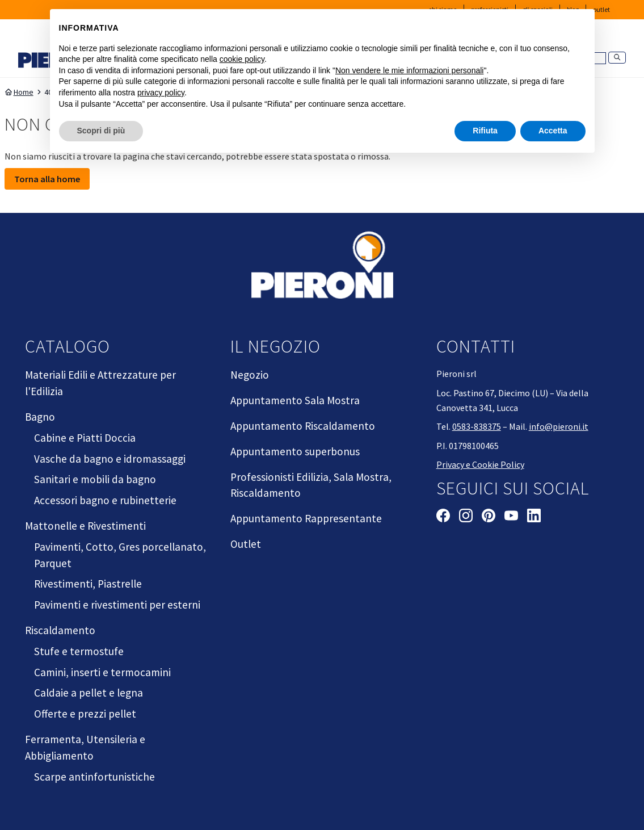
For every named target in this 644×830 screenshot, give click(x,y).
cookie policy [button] (242, 59)
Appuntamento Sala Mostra (295, 400)
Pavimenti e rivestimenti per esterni (117, 605)
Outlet (246, 544)
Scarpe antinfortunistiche (94, 777)
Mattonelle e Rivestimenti (85, 526)
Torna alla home (47, 179)
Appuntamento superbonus (295, 451)
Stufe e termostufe (79, 651)
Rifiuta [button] (485, 131)
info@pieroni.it (559, 426)
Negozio (250, 375)
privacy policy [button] (161, 93)
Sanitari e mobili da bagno (95, 479)
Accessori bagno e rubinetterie (105, 500)
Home (19, 92)
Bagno (40, 417)
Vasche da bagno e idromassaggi (110, 459)
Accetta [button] (553, 131)
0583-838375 (477, 426)
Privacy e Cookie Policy (480, 464)
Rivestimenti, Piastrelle (88, 584)
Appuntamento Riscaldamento (303, 426)
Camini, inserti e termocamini (102, 672)
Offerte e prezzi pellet (85, 714)
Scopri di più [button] (101, 131)
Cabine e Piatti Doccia (85, 438)
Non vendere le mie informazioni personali (409, 70)
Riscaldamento (60, 630)
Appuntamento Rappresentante (306, 518)
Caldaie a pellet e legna (89, 693)
